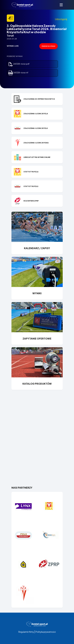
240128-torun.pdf (19, 64)
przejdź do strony (49, 46)
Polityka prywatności (46, 632)
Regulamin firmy (26, 632)
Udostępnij (61, 19)
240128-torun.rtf (18, 73)
